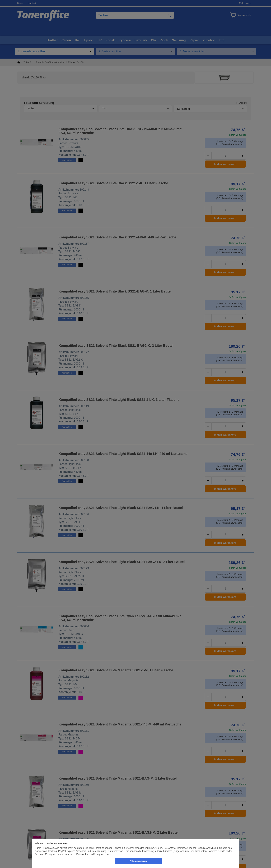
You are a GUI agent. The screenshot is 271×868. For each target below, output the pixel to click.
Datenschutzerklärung (88, 854)
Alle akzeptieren (138, 861)
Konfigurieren (52, 854)
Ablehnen (106, 854)
